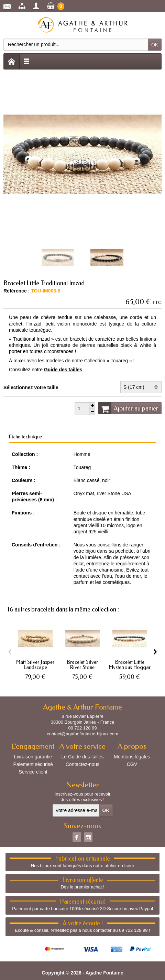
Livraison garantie (33, 757)
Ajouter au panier (128, 408)
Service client (33, 772)
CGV (132, 764)
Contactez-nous (82, 764)
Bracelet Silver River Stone (82, 664)
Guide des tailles (63, 370)
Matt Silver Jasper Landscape (35, 664)
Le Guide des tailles (83, 757)
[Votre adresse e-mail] (76, 810)
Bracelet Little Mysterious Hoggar (130, 664)
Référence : (16, 291)
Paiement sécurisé (33, 764)
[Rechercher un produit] (76, 45)
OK (155, 45)
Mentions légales (132, 757)
